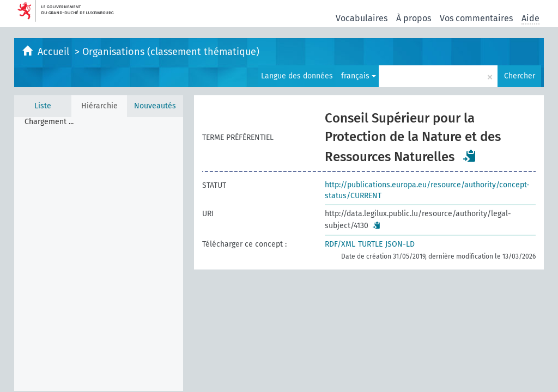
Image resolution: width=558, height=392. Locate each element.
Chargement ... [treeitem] (49, 122)
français (359, 76)
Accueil (55, 52)
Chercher (520, 76)
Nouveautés (155, 106)
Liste (43, 106)
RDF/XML (340, 244)
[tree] (99, 254)
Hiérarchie (99, 106)
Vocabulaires (362, 18)
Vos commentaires (476, 18)
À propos (414, 18)
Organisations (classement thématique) (171, 52)
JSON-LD (400, 244)
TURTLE (370, 244)
